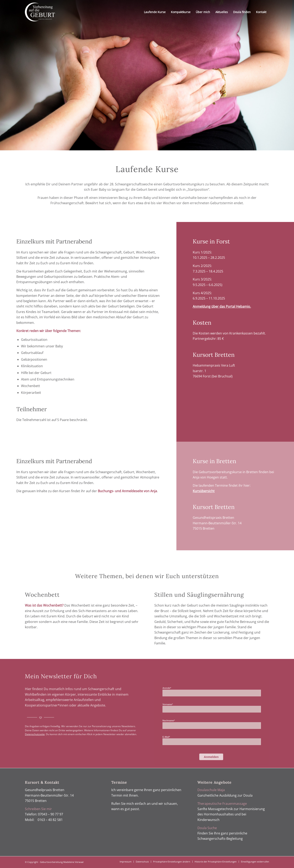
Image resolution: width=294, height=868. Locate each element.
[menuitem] (155, 12)
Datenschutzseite (35, 752)
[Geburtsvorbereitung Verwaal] (40, 12)
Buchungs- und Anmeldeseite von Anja (127, 491)
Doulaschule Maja (211, 790)
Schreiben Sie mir (38, 809)
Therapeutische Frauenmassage (222, 804)
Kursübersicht (204, 491)
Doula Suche (207, 828)
